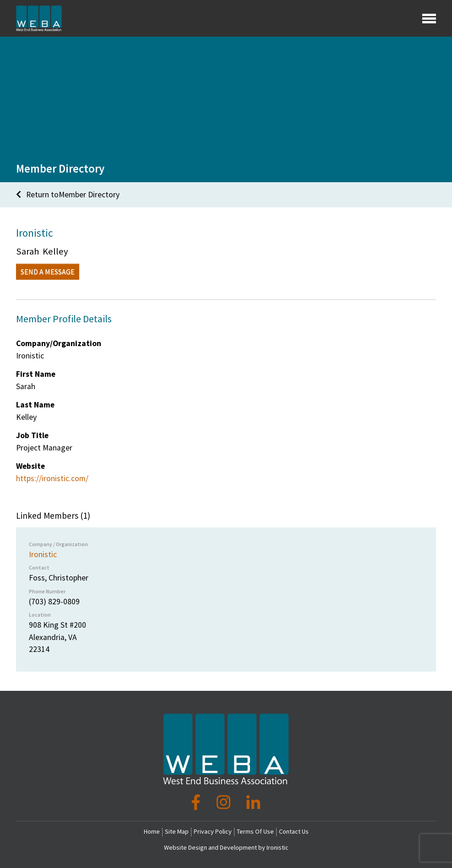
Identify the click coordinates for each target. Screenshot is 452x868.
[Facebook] (198, 803)
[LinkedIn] (253, 803)
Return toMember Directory (68, 195)
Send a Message (48, 271)
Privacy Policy (213, 831)
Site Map (177, 831)
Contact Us (294, 831)
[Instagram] (225, 803)
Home (152, 831)
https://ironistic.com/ (52, 478)
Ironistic (43, 554)
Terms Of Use (255, 831)
